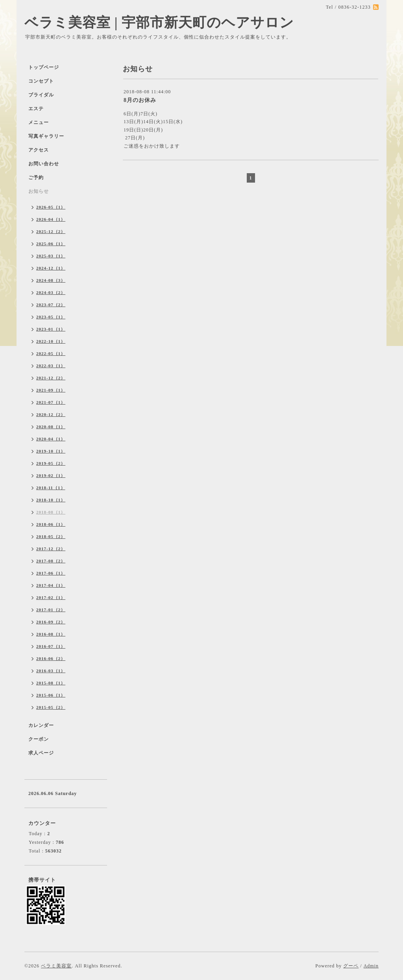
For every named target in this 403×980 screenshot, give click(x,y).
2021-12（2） (51, 378)
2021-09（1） (51, 390)
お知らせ (39, 191)
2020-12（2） (51, 414)
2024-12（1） (51, 268)
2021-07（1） (51, 402)
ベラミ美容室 (56, 966)
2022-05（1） (51, 353)
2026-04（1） (51, 219)
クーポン (39, 739)
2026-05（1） (51, 207)
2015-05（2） (51, 707)
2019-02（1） (51, 475)
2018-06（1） (51, 524)
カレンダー (41, 725)
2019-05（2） (51, 463)
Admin (371, 966)
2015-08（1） (51, 683)
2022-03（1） (51, 366)
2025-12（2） (51, 231)
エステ (36, 109)
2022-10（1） (51, 341)
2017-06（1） (51, 573)
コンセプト (41, 81)
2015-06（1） (51, 695)
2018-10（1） (51, 500)
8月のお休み (140, 100)
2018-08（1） (51, 512)
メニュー (39, 122)
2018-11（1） (51, 488)
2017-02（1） (51, 597)
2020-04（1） (51, 439)
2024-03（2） (51, 292)
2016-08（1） (51, 634)
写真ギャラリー (46, 136)
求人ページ (41, 753)
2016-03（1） (51, 671)
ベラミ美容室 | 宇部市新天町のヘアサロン (159, 23)
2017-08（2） (51, 561)
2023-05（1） (51, 317)
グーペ (351, 966)
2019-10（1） (51, 451)
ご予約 (36, 178)
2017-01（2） (51, 610)
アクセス (39, 150)
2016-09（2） (51, 622)
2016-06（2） (51, 658)
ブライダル (41, 95)
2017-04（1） (51, 585)
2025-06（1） (51, 244)
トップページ (44, 67)
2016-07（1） (51, 646)
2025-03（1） (51, 256)
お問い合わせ (44, 164)
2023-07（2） (51, 305)
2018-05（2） (51, 536)
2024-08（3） (51, 280)
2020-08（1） (51, 427)
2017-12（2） (51, 549)
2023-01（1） (51, 329)
